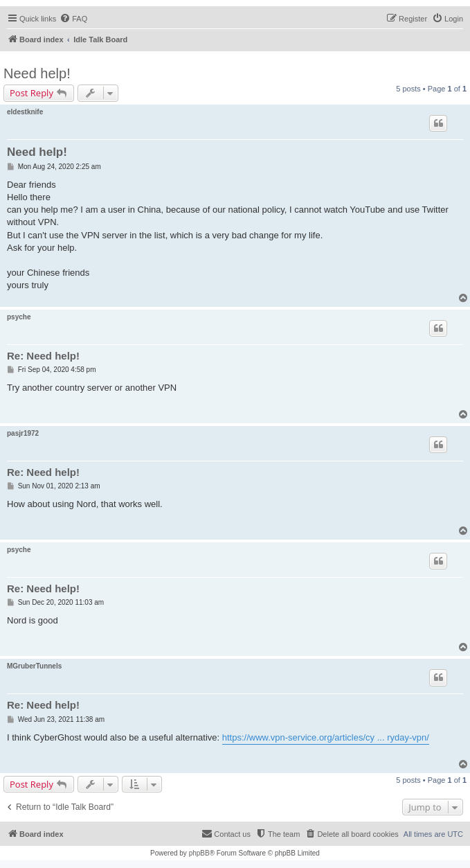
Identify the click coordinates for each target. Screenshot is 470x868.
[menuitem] (73, 19)
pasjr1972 (23, 433)
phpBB (199, 853)
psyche (19, 317)
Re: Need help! (43, 356)
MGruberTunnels (34, 666)
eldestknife (25, 112)
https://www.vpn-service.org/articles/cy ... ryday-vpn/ (326, 737)
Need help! (37, 73)
